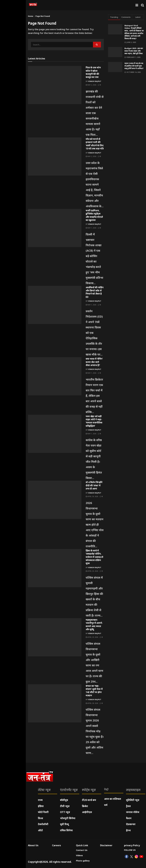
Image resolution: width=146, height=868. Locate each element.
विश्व (40, 818)
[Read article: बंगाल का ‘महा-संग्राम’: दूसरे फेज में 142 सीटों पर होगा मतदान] (55, 703)
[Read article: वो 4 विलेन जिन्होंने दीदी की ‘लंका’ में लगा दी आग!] (55, 500)
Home (31, 16)
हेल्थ (128, 830)
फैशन (129, 818)
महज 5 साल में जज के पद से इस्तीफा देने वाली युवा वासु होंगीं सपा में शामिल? (134, 66)
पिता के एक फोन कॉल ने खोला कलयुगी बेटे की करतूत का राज (93, 72)
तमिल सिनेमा (66, 830)
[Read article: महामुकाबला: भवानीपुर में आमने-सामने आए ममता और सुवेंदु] (55, 637)
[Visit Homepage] (33, 5)
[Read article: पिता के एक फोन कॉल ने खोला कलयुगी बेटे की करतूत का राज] (55, 85)
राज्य (40, 800)
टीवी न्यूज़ (65, 806)
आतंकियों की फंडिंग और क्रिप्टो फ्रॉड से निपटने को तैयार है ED (95, 292)
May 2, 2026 (91, 85)
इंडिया (41, 806)
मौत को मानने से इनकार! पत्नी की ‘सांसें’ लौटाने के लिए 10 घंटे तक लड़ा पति (95, 144)
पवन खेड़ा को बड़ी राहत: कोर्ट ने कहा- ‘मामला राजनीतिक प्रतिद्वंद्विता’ (94, 421)
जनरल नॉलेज (133, 812)
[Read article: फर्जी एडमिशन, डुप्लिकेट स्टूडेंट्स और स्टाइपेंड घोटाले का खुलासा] (55, 228)
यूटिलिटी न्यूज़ (133, 800)
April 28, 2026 (92, 703)
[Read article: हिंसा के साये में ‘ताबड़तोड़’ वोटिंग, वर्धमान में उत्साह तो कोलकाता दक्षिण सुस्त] (55, 568)
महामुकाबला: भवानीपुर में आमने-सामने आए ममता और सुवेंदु (94, 625)
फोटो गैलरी (43, 812)
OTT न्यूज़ (65, 812)
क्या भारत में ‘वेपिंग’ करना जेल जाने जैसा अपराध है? (94, 362)
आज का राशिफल (113, 799)
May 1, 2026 (91, 228)
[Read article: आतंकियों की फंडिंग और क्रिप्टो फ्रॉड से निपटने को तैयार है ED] (55, 305)
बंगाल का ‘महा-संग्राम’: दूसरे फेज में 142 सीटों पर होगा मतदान (94, 691)
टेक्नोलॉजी (43, 824)
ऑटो (40, 830)
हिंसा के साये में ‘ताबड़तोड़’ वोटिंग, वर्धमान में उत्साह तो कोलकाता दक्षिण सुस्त (94, 557)
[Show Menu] (137, 5)
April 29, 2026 (92, 571)
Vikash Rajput (95, 81)
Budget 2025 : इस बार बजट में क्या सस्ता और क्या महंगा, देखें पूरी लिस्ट (134, 51)
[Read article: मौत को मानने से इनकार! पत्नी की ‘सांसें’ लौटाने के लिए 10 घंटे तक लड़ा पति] (55, 157)
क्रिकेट (85, 806)
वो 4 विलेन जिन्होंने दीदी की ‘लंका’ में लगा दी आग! (94, 485)
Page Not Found (43, 16)
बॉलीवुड (64, 800)
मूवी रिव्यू (64, 824)
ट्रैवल (128, 806)
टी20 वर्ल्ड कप (89, 800)
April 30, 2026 (92, 496)
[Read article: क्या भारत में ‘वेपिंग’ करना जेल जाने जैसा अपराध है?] (55, 376)
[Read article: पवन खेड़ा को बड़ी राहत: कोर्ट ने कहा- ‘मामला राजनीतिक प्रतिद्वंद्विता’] (55, 434)
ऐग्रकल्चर (131, 824)
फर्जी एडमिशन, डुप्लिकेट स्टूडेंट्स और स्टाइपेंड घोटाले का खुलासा (94, 215)
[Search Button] (142, 5)
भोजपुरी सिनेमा (68, 818)
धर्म (106, 805)
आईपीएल (87, 812)
